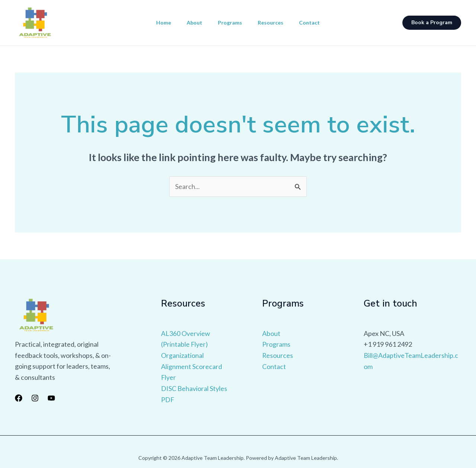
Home (159, 23)
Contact (314, 23)
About (192, 23)
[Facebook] (19, 398)
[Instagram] (35, 398)
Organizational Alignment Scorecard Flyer (192, 366)
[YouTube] (51, 398)
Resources (273, 23)
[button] (432, 23)
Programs (230, 23)
